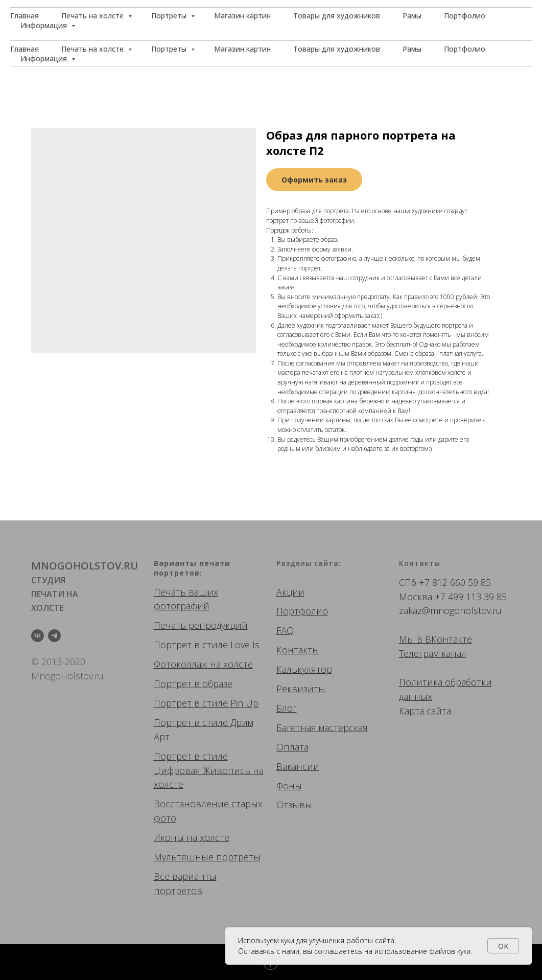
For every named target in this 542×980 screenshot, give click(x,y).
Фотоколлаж (181, 664)
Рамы (412, 49)
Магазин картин (242, 49)
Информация (45, 59)
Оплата (292, 747)
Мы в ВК (418, 639)
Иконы (169, 837)
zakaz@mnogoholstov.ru (450, 610)
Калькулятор (304, 669)
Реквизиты (301, 689)
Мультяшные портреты (207, 857)
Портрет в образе (193, 683)
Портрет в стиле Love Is (207, 645)
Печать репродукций (201, 625)
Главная (25, 49)
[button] (485, 20)
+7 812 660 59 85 (455, 582)
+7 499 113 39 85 (471, 597)
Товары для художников (337, 49)
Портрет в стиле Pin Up (206, 703)
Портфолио (465, 49)
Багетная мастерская (322, 727)
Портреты (170, 49)
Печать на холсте (93, 49)
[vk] (38, 636)
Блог (287, 708)
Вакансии (298, 766)
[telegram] (54, 636)
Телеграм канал (433, 653)
